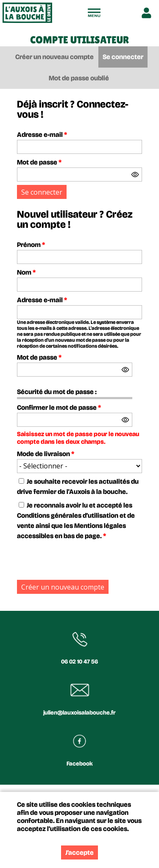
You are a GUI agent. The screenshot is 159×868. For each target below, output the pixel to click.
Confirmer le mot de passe (59, 407)
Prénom (31, 245)
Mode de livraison (46, 454)
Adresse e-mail (42, 135)
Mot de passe (39, 162)
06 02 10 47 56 (79, 662)
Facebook (80, 764)
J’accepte (79, 852)
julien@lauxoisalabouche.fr (79, 713)
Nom (26, 272)
